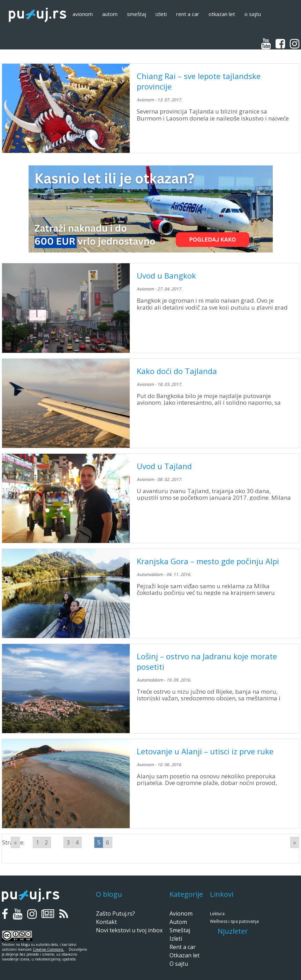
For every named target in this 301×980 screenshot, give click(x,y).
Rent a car (188, 14)
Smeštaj (137, 14)
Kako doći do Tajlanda (177, 371)
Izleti (161, 14)
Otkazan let (222, 14)
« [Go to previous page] (15, 842)
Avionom (83, 14)
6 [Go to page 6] (108, 842)
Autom (110, 14)
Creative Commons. (48, 949)
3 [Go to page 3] (68, 842)
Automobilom (150, 574)
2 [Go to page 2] (46, 842)
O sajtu (253, 14)
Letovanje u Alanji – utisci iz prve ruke (205, 751)
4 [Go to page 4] (77, 842)
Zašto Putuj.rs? (115, 913)
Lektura (217, 914)
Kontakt (106, 922)
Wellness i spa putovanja (234, 921)
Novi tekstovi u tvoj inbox (129, 930)
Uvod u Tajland (164, 466)
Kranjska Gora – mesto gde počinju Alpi (208, 561)
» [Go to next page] (295, 842)
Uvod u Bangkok (166, 275)
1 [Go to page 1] (37, 842)
